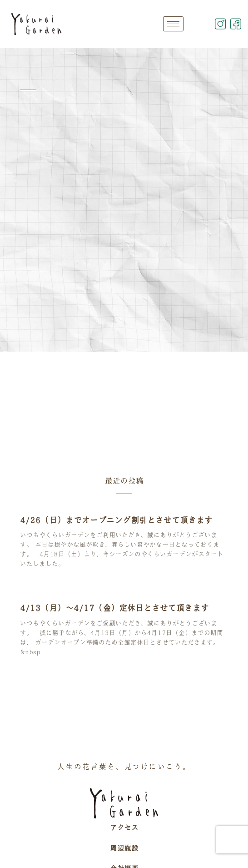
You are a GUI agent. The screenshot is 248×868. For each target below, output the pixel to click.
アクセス (124, 828)
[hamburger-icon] (173, 24)
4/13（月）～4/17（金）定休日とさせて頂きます (114, 608)
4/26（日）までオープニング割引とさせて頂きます (116, 520)
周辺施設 (124, 848)
